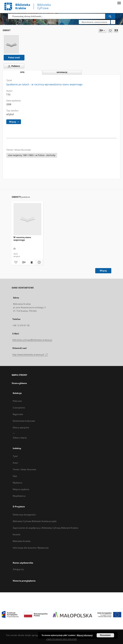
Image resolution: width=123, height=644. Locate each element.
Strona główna (19, 383)
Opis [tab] (22, 72)
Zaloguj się (18, 569)
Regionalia (18, 414)
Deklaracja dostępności (24, 515)
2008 (9, 104)
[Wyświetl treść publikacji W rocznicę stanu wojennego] (31, 262)
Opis (15, 476)
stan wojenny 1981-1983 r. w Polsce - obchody (32, 155)
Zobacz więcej (20, 438)
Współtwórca (19, 496)
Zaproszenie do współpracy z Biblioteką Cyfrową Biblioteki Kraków (45, 528)
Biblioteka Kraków (22, 541)
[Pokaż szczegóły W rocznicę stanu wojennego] (39, 262)
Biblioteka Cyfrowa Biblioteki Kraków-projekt (35, 521)
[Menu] (119, 3)
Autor (16, 463)
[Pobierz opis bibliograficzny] (23, 262)
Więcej (103, 271)
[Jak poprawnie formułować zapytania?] (113, 22)
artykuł (10, 114)
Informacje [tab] (62, 72)
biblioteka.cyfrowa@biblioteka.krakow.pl (32, 340)
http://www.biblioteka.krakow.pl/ (30, 355)
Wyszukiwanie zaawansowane (95, 22)
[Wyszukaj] (110, 16)
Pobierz (13, 66)
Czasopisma (19, 408)
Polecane (17, 401)
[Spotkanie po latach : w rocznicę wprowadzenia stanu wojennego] (11, 44)
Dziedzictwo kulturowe (24, 421)
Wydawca (17, 483)
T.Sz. (9, 94)
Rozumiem (105, 635)
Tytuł (15, 456)
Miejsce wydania (21, 489)
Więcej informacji (85, 635)
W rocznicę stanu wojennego (22, 238)
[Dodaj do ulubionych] (110, 30)
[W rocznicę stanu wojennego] (27, 219)
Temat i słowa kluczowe (24, 469)
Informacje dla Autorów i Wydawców (31, 548)
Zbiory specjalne (21, 428)
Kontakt (17, 534)
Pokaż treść (14, 58)
